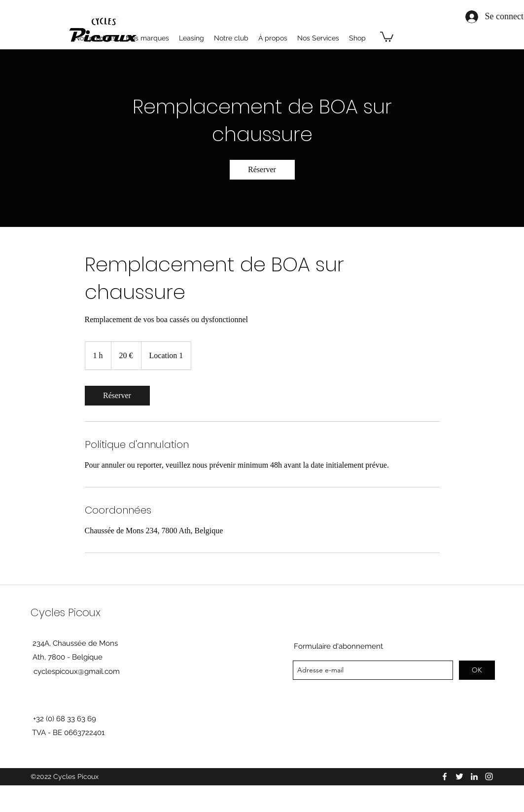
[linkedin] (474, 776)
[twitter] (459, 776)
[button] (387, 36)
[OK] (477, 670)
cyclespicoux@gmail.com (77, 671)
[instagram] (489, 776)
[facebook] (445, 776)
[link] (262, 170)
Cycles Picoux (66, 612)
